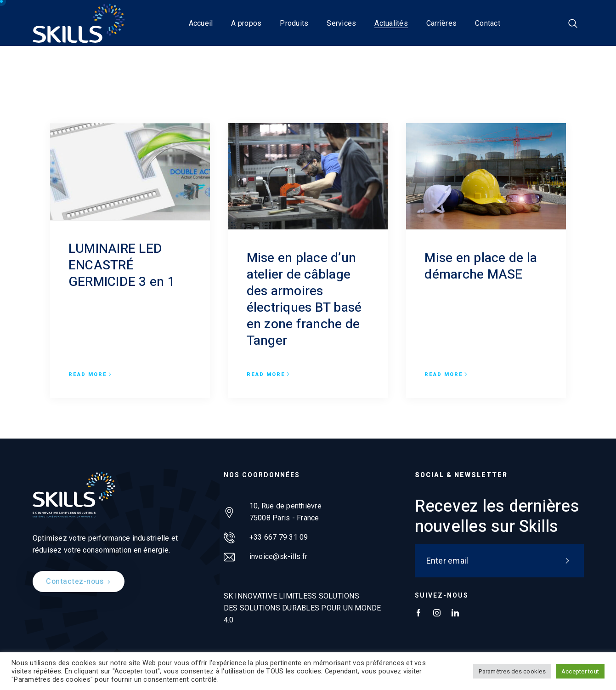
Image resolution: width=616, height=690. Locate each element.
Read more (90, 375)
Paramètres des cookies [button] (512, 671)
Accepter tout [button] (580, 671)
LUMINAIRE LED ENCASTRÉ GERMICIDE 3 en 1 (122, 265)
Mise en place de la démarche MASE (481, 266)
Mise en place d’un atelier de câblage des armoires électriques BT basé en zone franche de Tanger (304, 299)
